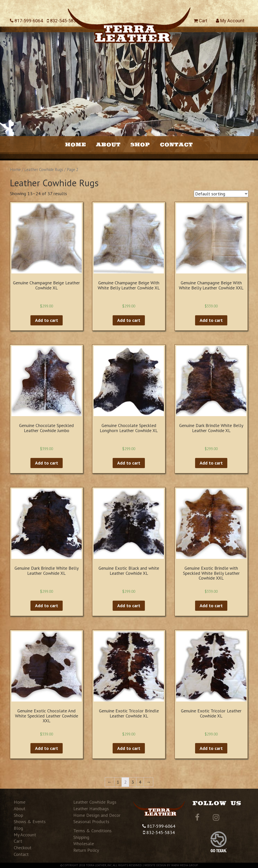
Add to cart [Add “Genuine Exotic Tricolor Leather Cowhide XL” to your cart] (211, 748)
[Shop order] (221, 194)
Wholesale (84, 844)
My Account (230, 21)
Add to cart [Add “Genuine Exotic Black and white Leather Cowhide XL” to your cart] (129, 606)
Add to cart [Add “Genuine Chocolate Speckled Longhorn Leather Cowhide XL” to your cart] (129, 463)
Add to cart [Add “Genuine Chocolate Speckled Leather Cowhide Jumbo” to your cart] (47, 463)
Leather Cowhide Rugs (44, 170)
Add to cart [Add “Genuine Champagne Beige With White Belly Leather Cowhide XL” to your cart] (129, 320)
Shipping (81, 837)
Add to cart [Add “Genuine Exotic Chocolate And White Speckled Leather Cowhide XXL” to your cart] (47, 748)
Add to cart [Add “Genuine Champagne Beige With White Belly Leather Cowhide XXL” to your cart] (211, 320)
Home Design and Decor (97, 815)
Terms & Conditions (92, 831)
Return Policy (86, 850)
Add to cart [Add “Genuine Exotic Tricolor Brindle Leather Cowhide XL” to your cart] (129, 748)
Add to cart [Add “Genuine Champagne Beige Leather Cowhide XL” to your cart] (47, 320)
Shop (140, 144)
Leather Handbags (91, 809)
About (108, 144)
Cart (200, 21)
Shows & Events (30, 821)
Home (76, 144)
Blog (18, 828)
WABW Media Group (185, 865)
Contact (176, 144)
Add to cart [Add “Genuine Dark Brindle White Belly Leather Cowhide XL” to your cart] (211, 463)
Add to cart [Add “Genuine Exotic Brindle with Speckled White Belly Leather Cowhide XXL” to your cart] (211, 606)
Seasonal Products (91, 821)
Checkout (23, 848)
